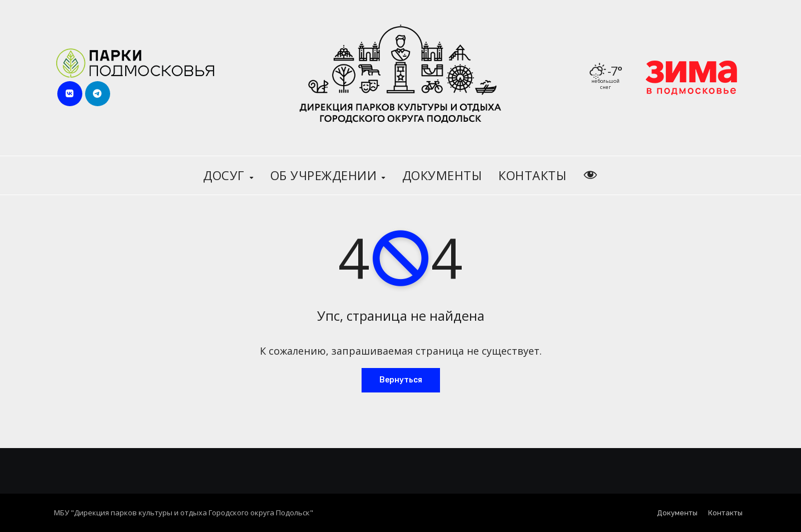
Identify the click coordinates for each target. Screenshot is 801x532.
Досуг (226, 175)
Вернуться (401, 380)
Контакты (532, 175)
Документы (442, 175)
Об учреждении (325, 175)
